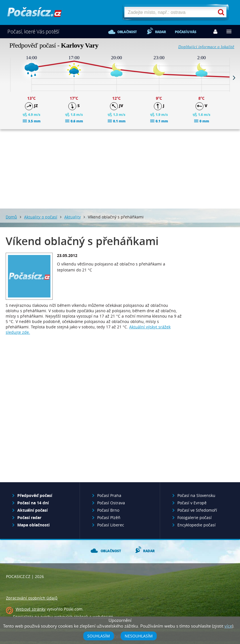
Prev (6, 78)
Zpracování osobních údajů (32, 598)
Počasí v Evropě (192, 503)
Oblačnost (127, 32)
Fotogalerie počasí (195, 517)
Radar (161, 32)
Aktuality (73, 217)
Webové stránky (31, 609)
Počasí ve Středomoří (197, 510)
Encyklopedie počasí (197, 525)
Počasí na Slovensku (196, 495)
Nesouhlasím (139, 636)
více (228, 626)
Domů (11, 217)
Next (234, 78)
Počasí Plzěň (109, 517)
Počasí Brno (108, 510)
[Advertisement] (120, 169)
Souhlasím (99, 636)
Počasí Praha (109, 495)
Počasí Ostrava (111, 503)
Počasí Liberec (111, 525)
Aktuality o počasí (41, 217)
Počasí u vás (185, 32)
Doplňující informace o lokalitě (206, 47)
